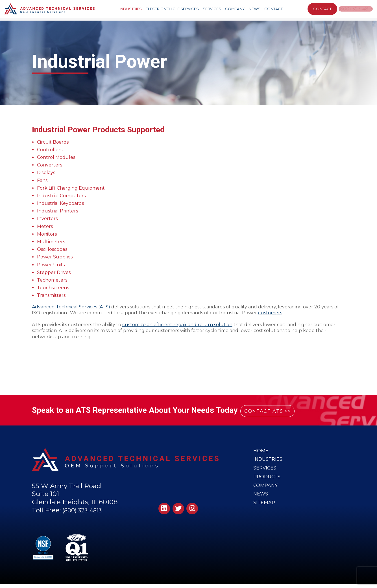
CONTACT (321, 9)
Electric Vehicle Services (172, 9)
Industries (130, 9)
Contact (273, 9)
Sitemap (264, 511)
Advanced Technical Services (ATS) (71, 307)
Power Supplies (55, 257)
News (254, 9)
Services (211, 9)
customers (270, 313)
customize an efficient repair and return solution (177, 325)
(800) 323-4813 (356, 9)
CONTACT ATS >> (276, 410)
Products (267, 481)
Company (234, 9)
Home (261, 451)
